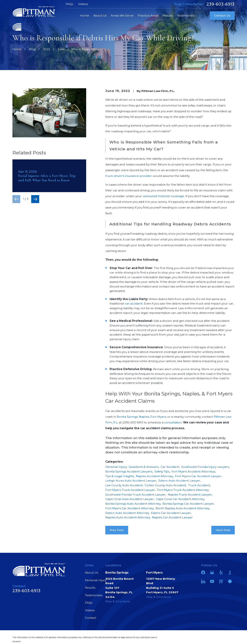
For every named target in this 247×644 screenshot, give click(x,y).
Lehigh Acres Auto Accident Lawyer (131, 481)
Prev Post (117, 530)
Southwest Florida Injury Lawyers (205, 467)
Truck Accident (199, 485)
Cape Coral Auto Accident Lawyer (130, 499)
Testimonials (94, 595)
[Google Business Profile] (212, 572)
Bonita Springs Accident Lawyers (129, 471)
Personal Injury (116, 467)
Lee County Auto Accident (124, 485)
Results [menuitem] (168, 16)
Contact (91, 618)
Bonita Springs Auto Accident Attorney (133, 504)
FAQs (69, 4)
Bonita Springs (127, 417)
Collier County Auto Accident (165, 485)
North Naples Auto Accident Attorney (182, 508)
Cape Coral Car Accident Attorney (180, 499)
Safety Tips (162, 471)
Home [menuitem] (85, 16)
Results (90, 588)
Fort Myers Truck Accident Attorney (183, 490)
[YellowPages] (221, 581)
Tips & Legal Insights (120, 476)
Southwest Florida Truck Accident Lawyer (135, 495)
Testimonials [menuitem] (186, 16)
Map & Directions (118, 601)
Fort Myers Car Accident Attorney (129, 508)
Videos (83, 4)
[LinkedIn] (203, 581)
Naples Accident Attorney (154, 476)
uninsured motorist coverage (163, 196)
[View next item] (35, 199)
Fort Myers (158, 417)
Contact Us (222, 16)
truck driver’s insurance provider (129, 176)
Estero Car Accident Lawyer (171, 513)
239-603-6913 (221, 4)
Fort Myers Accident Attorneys (193, 471)
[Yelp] (221, 572)
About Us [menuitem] (100, 16)
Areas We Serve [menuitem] (122, 16)
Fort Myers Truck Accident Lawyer (130, 490)
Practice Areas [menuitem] (148, 16)
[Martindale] (230, 581)
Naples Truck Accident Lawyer (190, 495)
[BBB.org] (230, 572)
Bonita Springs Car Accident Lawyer (188, 504)
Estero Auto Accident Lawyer (179, 481)
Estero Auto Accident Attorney (127, 513)
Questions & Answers (144, 467)
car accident (134, 304)
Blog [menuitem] (202, 16)
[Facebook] (203, 572)
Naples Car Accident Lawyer (172, 517)
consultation (173, 422)
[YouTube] (212, 581)
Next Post (223, 530)
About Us (92, 573)
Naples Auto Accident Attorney (128, 517)
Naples (144, 417)
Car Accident (170, 467)
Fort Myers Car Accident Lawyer (198, 476)
